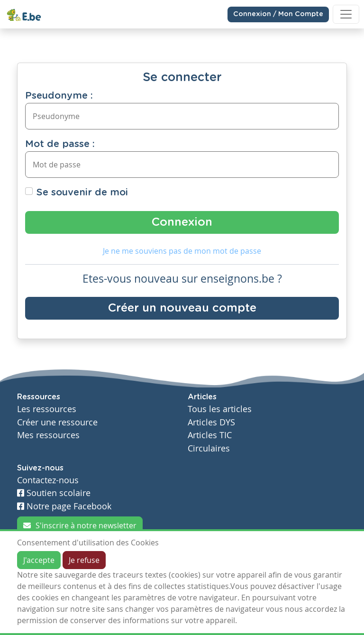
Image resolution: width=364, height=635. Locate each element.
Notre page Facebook (64, 506)
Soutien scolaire (54, 493)
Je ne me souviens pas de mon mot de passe (182, 251)
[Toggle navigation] (346, 14)
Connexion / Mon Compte (278, 14)
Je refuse (84, 560)
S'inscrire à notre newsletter (80, 525)
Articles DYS (211, 422)
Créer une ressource (57, 422)
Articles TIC (210, 435)
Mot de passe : (60, 144)
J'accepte (39, 560)
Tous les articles (220, 409)
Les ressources (47, 409)
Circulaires (209, 448)
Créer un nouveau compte (182, 308)
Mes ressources (48, 435)
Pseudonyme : (59, 96)
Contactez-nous (48, 480)
